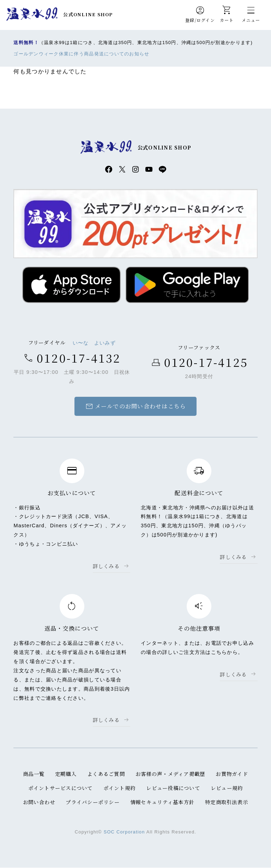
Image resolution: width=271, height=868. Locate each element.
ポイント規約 (120, 788)
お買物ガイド (232, 774)
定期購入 (66, 774)
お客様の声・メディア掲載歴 (170, 774)
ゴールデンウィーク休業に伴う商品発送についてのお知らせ (82, 54)
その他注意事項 (199, 629)
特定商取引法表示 (227, 802)
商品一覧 (34, 774)
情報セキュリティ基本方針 (162, 802)
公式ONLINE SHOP (88, 14)
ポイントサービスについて (60, 788)
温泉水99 (32, 14)
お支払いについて (72, 493)
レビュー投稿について (173, 788)
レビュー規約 (227, 788)
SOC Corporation (124, 832)
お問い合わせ (39, 802)
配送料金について (199, 493)
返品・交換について (72, 629)
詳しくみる (106, 566)
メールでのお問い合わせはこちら (135, 407)
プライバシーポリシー (93, 802)
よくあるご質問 (106, 774)
